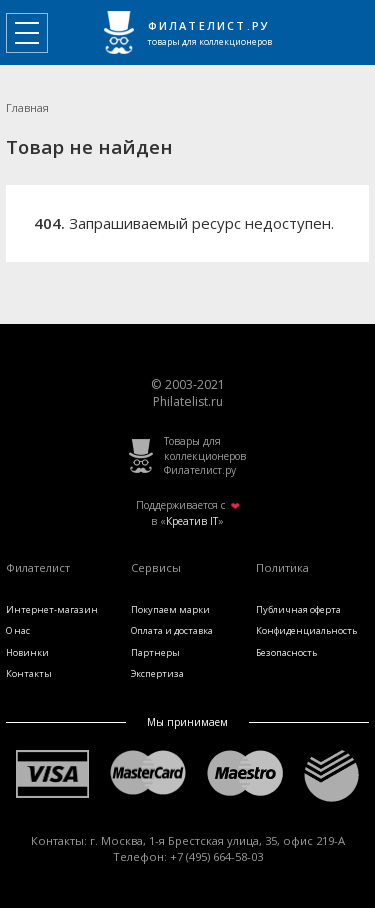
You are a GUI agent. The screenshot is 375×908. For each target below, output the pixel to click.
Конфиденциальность (306, 630)
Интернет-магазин (52, 609)
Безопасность (286, 652)
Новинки (27, 652)
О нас (18, 630)
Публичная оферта (298, 609)
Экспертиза (157, 673)
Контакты (29, 673)
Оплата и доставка (172, 630)
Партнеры (155, 652)
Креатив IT (192, 521)
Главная (27, 107)
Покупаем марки (170, 609)
